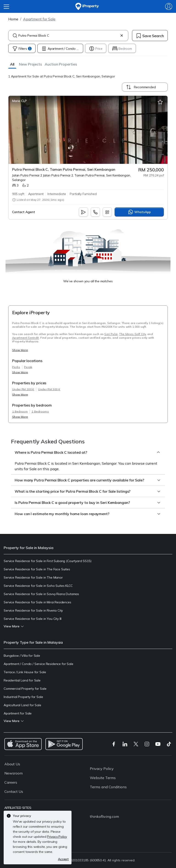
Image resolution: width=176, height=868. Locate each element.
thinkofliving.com (104, 816)
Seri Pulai (111, 334)
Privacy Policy (102, 769)
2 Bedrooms (40, 411)
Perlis (16, 367)
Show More (20, 350)
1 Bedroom (20, 411)
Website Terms (103, 778)
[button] (12, 64)
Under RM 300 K (49, 389)
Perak (28, 367)
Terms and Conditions (108, 787)
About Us (12, 764)
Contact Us (14, 791)
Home (13, 19)
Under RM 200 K (23, 389)
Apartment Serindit (26, 338)
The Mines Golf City (132, 334)
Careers (11, 782)
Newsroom (14, 773)
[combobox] (68, 36)
